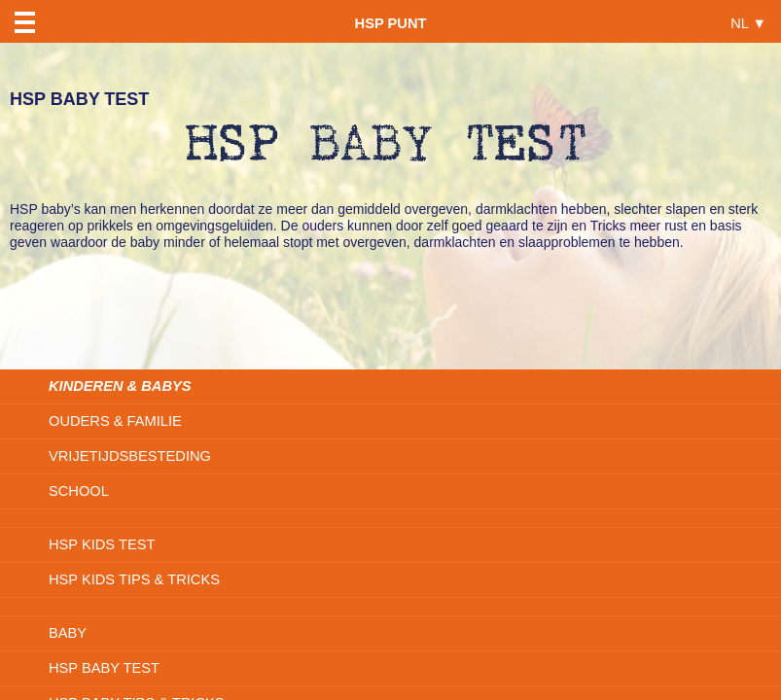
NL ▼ (748, 23)
